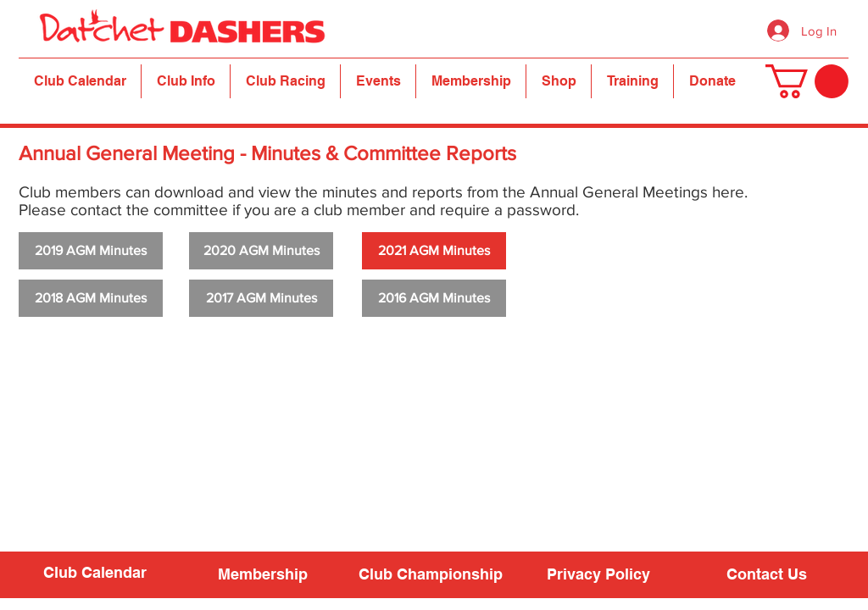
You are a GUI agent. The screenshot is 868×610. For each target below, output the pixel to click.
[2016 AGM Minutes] (434, 298)
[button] (186, 81)
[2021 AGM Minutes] (434, 251)
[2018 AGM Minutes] (91, 298)
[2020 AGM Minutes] (261, 251)
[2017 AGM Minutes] (261, 298)
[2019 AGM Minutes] (91, 251)
